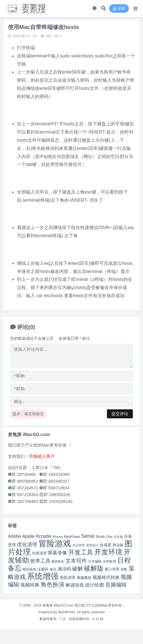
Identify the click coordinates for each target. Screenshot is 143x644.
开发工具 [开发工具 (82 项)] (81, 552)
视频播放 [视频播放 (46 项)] (84, 578)
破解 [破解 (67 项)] (78, 569)
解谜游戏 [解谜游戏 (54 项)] (75, 585)
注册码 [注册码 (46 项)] (43, 569)
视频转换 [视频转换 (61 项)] (30, 585)
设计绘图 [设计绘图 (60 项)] (94, 585)
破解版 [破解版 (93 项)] (94, 568)
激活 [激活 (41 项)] (53, 569)
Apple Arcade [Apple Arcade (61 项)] (37, 536)
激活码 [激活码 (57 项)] (64, 569)
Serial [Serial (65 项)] (88, 536)
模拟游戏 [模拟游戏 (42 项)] (29, 569)
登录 (119, 9)
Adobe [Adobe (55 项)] (14, 536)
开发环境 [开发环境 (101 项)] (108, 552)
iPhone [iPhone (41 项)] (58, 537)
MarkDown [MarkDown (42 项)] (72, 537)
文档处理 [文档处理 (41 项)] (109, 561)
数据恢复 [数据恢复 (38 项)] (58, 561)
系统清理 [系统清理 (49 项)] (67, 578)
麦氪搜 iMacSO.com (59, 605)
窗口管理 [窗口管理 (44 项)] (112, 569)
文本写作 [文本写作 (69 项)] (76, 561)
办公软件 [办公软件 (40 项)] (79, 545)
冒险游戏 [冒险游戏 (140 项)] (55, 543)
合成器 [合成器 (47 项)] (105, 545)
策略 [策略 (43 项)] (124, 569)
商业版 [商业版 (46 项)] (118, 545)
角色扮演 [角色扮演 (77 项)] (52, 584)
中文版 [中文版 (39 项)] (118, 537)
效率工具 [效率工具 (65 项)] (40, 561)
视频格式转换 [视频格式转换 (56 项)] (106, 577)
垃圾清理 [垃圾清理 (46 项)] (39, 553)
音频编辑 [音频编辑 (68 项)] (116, 585)
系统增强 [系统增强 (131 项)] (43, 576)
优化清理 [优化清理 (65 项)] (27, 544)
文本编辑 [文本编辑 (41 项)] (95, 561)
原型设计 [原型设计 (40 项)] (92, 545)
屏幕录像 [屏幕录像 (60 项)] (57, 553)
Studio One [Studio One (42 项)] (104, 537)
